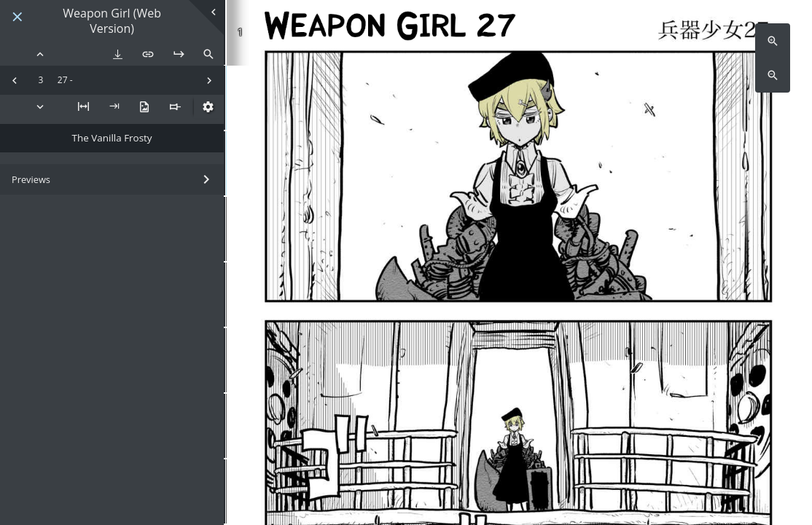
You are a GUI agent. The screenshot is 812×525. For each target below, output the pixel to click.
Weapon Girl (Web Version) (112, 21)
